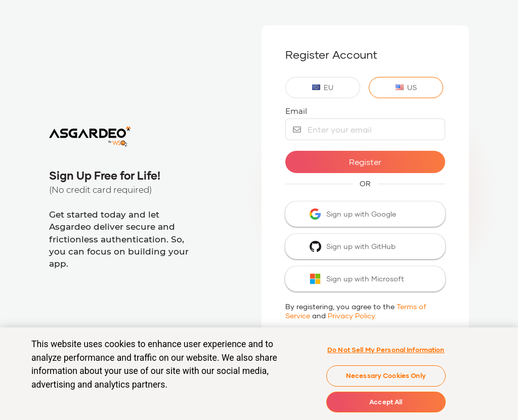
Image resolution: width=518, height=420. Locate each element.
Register (365, 162)
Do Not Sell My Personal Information (386, 352)
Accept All (386, 404)
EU (323, 87)
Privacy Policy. (352, 316)
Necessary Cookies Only (386, 377)
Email (296, 111)
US (406, 87)
